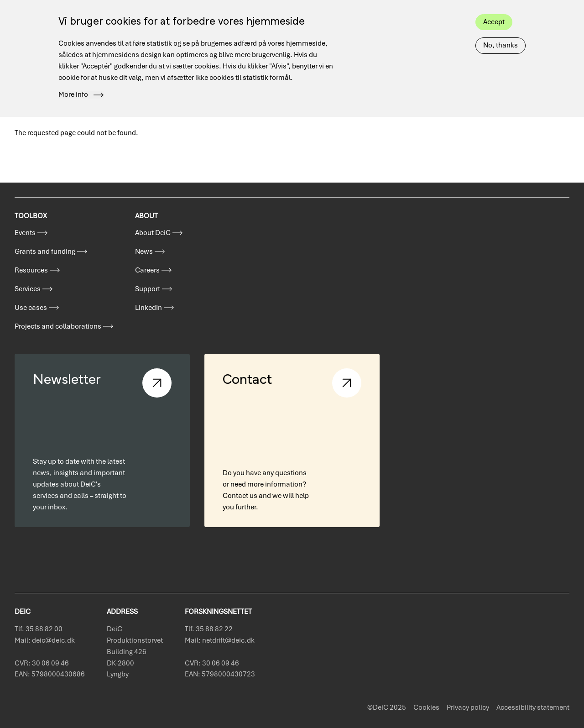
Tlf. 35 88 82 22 (209, 629)
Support (148, 289)
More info (73, 83)
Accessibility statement (533, 707)
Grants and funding (45, 251)
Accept (494, 10)
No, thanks (501, 33)
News (144, 251)
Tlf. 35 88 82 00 (39, 629)
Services (28, 289)
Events (25, 233)
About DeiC (153, 233)
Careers (147, 270)
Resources (31, 270)
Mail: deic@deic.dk (45, 640)
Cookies (426, 707)
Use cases (31, 308)
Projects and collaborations (58, 326)
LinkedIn (149, 308)
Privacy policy (468, 707)
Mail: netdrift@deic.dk (220, 640)
